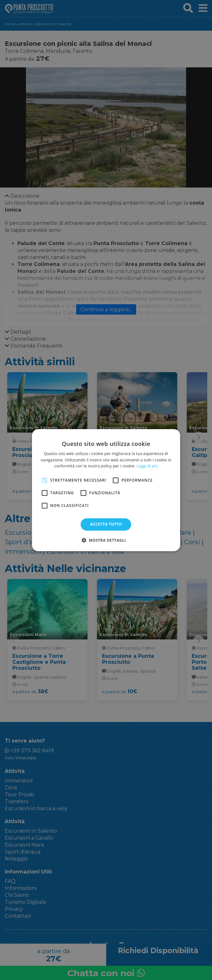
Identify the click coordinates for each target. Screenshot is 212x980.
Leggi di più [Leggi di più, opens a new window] (147, 466)
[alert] (106, 490)
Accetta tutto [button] (106, 524)
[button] (106, 540)
